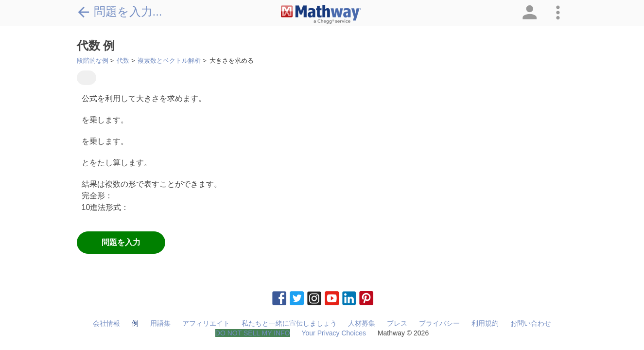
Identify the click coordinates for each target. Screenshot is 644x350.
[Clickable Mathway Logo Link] (321, 15)
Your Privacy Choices (334, 333)
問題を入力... (120, 12)
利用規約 (485, 323)
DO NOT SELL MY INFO (253, 333)
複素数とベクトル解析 (169, 61)
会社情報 (106, 323)
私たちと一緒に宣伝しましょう (289, 323)
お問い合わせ (531, 323)
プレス (397, 323)
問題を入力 (121, 242)
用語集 (160, 323)
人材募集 (362, 323)
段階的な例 (93, 61)
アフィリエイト (206, 323)
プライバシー (439, 323)
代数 (123, 61)
